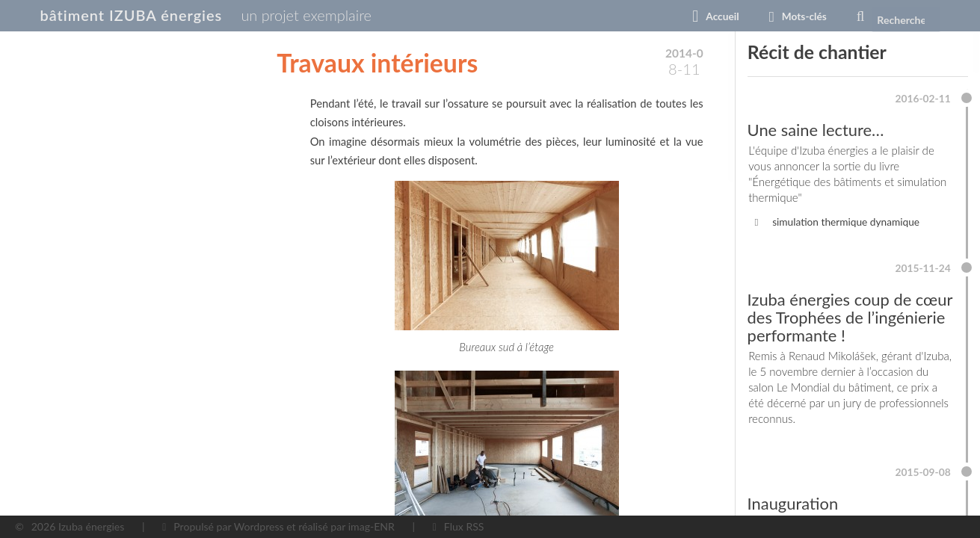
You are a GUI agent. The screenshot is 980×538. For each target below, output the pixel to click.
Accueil (694, 17)
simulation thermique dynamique (848, 226)
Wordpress (259, 526)
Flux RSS (464, 526)
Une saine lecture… (818, 132)
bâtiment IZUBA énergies (145, 16)
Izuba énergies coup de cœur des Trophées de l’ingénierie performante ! (840, 327)
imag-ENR (372, 526)
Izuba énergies (91, 526)
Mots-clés (776, 17)
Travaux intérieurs (377, 63)
